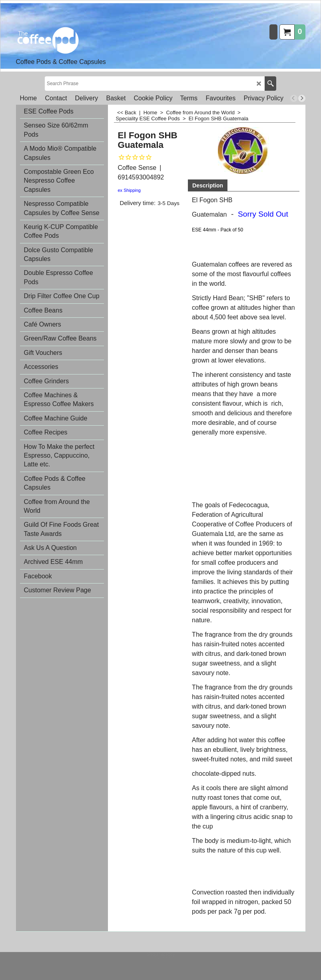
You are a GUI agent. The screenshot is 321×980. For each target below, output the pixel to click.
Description (208, 185)
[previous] (294, 98)
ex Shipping (130, 190)
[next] (302, 98)
